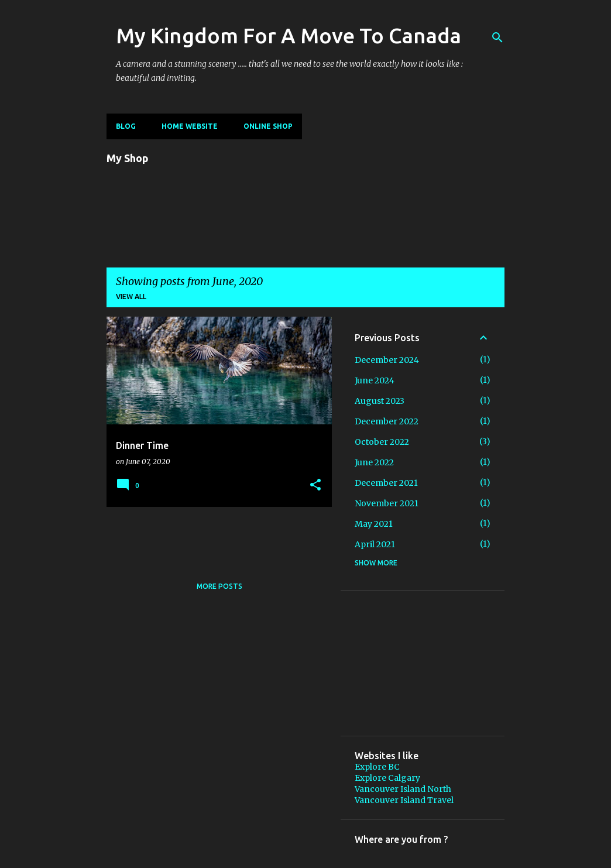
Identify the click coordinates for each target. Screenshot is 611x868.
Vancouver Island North (403, 789)
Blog (126, 126)
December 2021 (386, 483)
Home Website (190, 126)
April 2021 (375, 544)
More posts (219, 586)
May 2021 (374, 524)
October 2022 (382, 442)
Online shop (268, 126)
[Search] (497, 37)
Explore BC (377, 767)
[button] (315, 486)
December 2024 (387, 360)
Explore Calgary (387, 778)
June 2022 (374, 462)
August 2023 (380, 401)
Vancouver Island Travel (404, 800)
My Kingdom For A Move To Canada (289, 35)
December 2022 (387, 421)
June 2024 (375, 380)
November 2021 (387, 503)
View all (131, 296)
